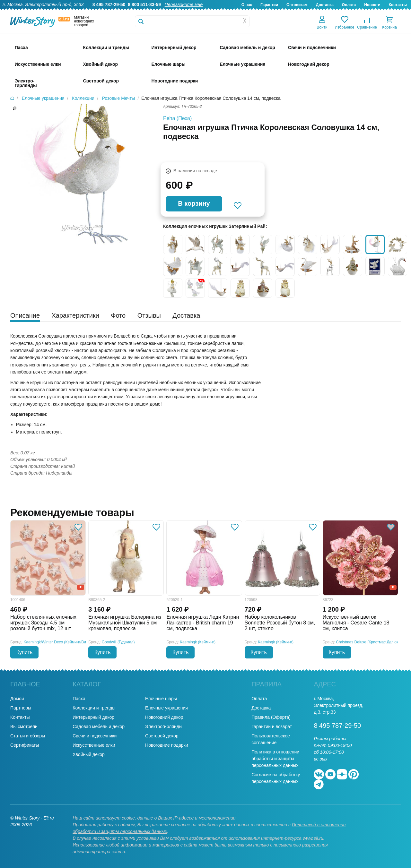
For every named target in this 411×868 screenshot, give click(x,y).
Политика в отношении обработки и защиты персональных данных (275, 759)
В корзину (194, 203)
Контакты (398, 5)
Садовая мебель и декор (99, 726)
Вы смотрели (24, 726)
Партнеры (21, 708)
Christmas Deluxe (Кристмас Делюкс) (369, 642)
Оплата (349, 5)
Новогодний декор (164, 717)
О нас (247, 5)
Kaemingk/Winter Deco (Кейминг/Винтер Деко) (65, 642)
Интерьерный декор (93, 717)
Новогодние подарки (166, 745)
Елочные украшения (166, 708)
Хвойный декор (89, 754)
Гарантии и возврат (272, 726)
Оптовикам (297, 5)
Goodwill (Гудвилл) (118, 642)
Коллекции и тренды (94, 708)
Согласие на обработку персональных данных (276, 778)
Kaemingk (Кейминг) (198, 642)
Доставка (325, 5)
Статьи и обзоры (28, 736)
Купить (25, 652)
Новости (372, 5)
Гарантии (269, 5)
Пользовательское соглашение (271, 739)
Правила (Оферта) (271, 717)
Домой (17, 699)
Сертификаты (25, 745)
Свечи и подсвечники (95, 736)
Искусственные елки (94, 745)
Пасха (79, 699)
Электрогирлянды (164, 726)
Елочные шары (161, 699)
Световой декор (162, 736)
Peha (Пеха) (177, 118)
